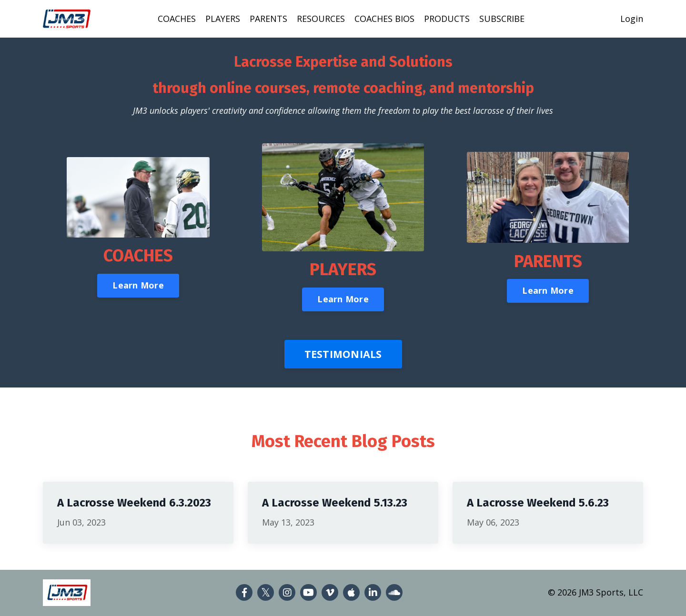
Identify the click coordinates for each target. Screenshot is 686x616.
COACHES (177, 19)
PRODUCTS (447, 19)
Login (632, 19)
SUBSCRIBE (502, 19)
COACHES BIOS (384, 19)
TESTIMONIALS (343, 354)
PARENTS (268, 19)
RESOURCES (321, 19)
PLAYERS (223, 19)
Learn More (138, 285)
